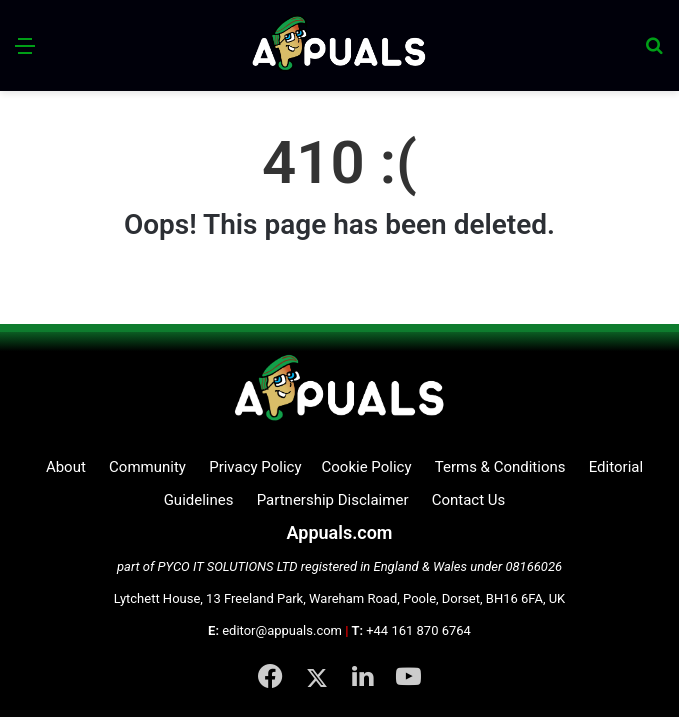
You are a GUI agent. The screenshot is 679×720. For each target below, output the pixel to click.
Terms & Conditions (500, 467)
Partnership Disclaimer (333, 500)
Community (147, 467)
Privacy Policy (255, 467)
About (66, 467)
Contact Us (469, 500)
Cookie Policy (367, 467)
